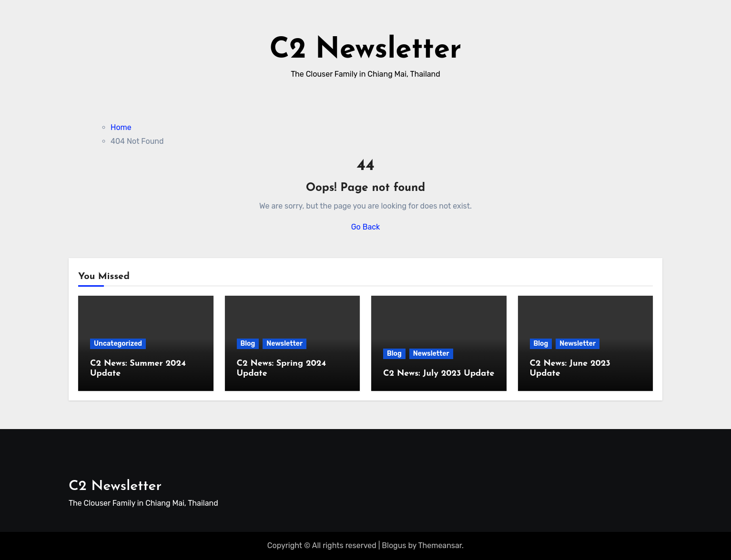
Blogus (394, 545)
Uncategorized (118, 344)
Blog (248, 344)
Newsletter (284, 344)
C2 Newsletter (366, 50)
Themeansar (440, 545)
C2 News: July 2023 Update (439, 374)
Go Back (366, 227)
